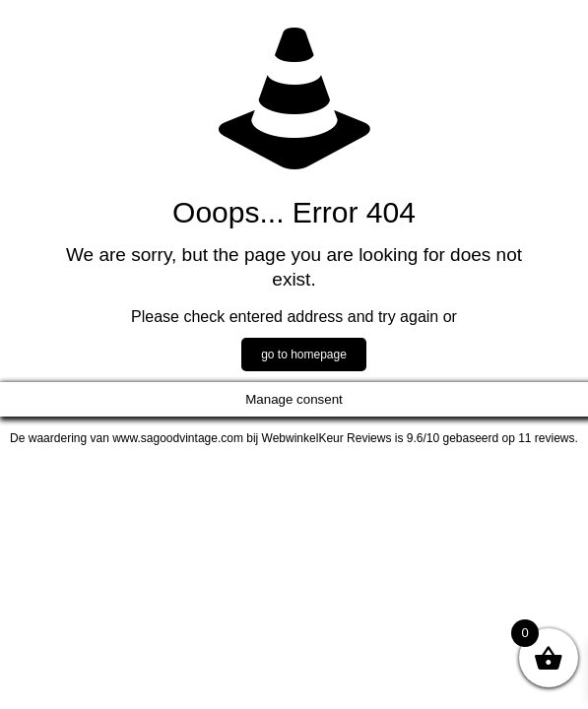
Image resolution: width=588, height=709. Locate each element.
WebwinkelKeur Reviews (327, 438)
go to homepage (304, 354)
